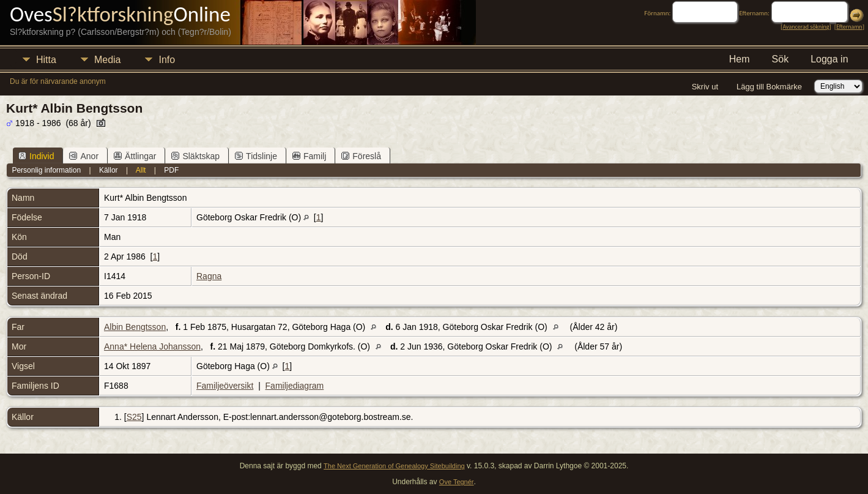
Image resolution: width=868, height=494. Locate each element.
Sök (781, 59)
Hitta (46, 60)
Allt (141, 170)
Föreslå (361, 156)
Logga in (829, 59)
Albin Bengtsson (135, 327)
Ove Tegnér (457, 482)
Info (167, 60)
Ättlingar (135, 156)
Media (108, 60)
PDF (171, 170)
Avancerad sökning (806, 27)
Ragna (209, 276)
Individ (36, 156)
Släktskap (195, 156)
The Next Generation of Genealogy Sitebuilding (394, 466)
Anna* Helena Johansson (152, 346)
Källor (109, 170)
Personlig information (46, 170)
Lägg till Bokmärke (769, 87)
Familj (309, 156)
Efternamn (849, 27)
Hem (740, 59)
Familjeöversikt (225, 386)
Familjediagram (295, 386)
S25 (134, 417)
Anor (84, 156)
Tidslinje (256, 156)
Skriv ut (705, 87)
